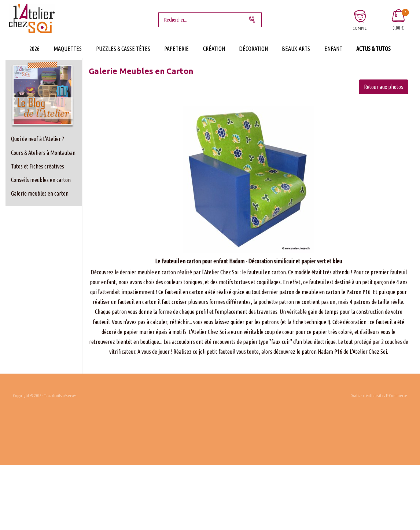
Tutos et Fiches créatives (38, 166)
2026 (34, 49)
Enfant (333, 49)
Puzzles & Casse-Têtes (123, 49)
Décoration (253, 49)
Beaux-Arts (296, 49)
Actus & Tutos (373, 49)
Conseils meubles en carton (41, 180)
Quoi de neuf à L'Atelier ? (38, 139)
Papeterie (176, 49)
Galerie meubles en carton (40, 193)
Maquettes (68, 49)
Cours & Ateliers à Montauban (43, 153)
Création (214, 49)
